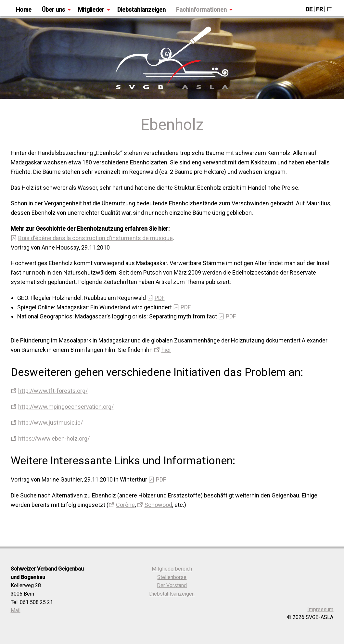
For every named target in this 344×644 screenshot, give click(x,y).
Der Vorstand (172, 585)
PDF (160, 298)
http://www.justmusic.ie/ (51, 423)
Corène (125, 505)
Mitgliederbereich (172, 569)
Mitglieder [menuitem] (91, 10)
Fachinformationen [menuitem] (201, 10)
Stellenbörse (172, 577)
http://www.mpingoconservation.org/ (66, 407)
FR (319, 9)
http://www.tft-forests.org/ (53, 391)
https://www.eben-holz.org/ (54, 438)
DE (309, 9)
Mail (16, 610)
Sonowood (158, 505)
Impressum (320, 609)
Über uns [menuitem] (53, 10)
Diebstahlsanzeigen (172, 594)
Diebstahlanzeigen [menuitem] (141, 10)
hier (166, 350)
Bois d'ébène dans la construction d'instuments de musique (96, 238)
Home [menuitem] (24, 10)
